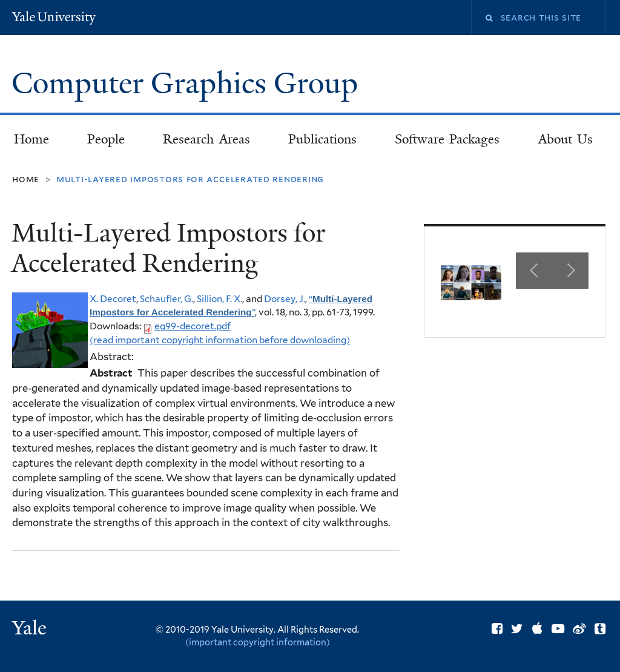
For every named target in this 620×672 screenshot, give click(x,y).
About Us (566, 139)
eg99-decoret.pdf (193, 326)
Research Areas (206, 139)
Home (31, 139)
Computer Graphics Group (188, 83)
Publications (322, 139)
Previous (534, 271)
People (106, 139)
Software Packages (447, 139)
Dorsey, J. (285, 299)
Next (570, 271)
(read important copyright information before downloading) (220, 340)
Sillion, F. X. (219, 299)
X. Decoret (113, 299)
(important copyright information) (258, 642)
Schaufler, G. (167, 299)
